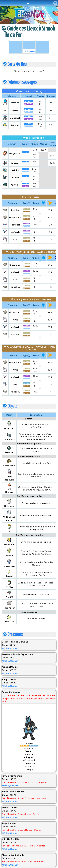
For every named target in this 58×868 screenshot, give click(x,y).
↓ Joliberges (29, 51)
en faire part (15, 857)
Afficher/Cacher (10, 609)
